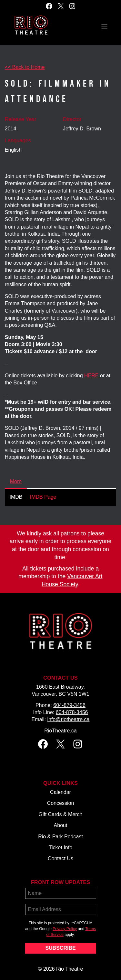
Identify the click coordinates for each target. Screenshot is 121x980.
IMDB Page (43, 497)
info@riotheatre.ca (68, 719)
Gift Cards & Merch (60, 814)
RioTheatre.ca (60, 731)
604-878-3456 (72, 712)
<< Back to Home (25, 67)
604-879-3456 (69, 705)
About (61, 825)
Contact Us (60, 858)
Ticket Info (60, 848)
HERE (92, 376)
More (16, 481)
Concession (61, 803)
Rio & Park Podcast (60, 837)
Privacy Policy (65, 929)
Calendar (60, 792)
